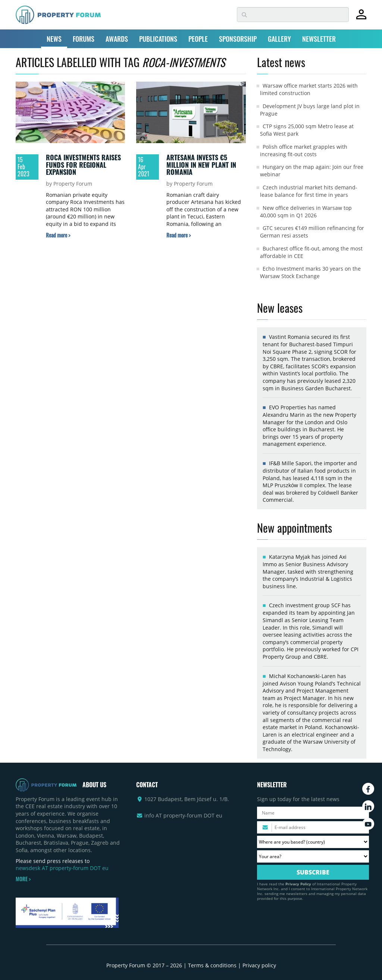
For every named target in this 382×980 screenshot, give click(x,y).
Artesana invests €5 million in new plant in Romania (201, 165)
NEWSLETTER (319, 39)
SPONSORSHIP (238, 39)
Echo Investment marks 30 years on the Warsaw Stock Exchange (310, 272)
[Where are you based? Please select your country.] (313, 842)
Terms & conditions (212, 965)
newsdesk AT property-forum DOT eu (62, 868)
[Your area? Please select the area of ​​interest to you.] (313, 856)
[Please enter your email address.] (313, 827)
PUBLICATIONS (158, 39)
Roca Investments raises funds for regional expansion (83, 165)
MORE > (23, 879)
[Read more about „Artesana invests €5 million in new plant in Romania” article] (179, 235)
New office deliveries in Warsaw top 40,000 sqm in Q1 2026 (306, 212)
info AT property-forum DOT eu (183, 815)
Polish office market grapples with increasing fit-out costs (304, 150)
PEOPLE (198, 39)
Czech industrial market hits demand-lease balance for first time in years (309, 191)
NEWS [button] (54, 39)
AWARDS (117, 39)
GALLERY (279, 39)
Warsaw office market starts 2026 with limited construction (309, 89)
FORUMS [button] (84, 39)
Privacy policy (259, 965)
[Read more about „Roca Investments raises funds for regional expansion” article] (58, 235)
